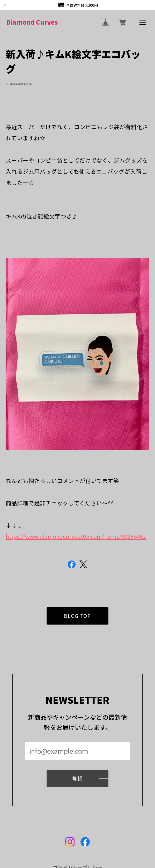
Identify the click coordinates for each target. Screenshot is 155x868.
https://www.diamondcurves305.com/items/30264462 (76, 536)
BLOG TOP (77, 623)
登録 (77, 785)
